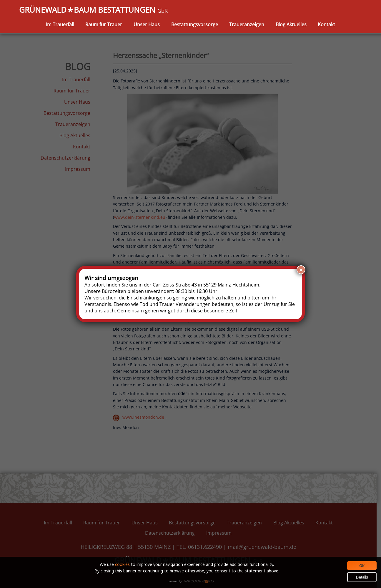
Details (362, 577)
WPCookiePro (192, 582)
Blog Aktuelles (291, 24)
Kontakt (326, 24)
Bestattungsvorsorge (195, 24)
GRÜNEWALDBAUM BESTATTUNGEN (93, 10)
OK (362, 566)
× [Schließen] (301, 270)
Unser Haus (147, 24)
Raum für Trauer (104, 24)
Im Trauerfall (60, 24)
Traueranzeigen (247, 24)
